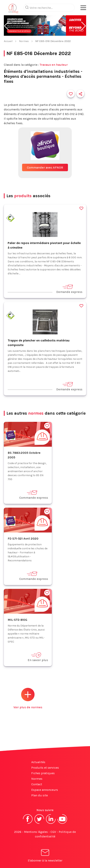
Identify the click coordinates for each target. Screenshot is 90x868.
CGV (53, 832)
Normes (24, 41)
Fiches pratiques (43, 773)
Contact (37, 784)
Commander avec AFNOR (45, 167)
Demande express (69, 289)
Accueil (8, 41)
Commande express (34, 495)
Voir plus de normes (28, 698)
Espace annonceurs (45, 790)
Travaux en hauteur (54, 65)
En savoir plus (38, 657)
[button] (6, 26)
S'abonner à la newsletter (45, 856)
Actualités (38, 762)
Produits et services (45, 768)
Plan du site (40, 795)
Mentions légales (36, 832)
